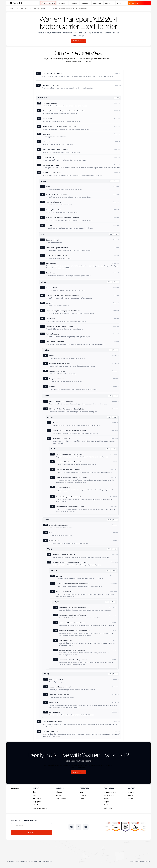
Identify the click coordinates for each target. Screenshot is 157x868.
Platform (35, 792)
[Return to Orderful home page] (14, 788)
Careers (130, 795)
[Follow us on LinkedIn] (71, 827)
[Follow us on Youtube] (86, 827)
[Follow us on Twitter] (78, 827)
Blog (82, 792)
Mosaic (35, 795)
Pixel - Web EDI (38, 798)
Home (12, 9)
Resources (84, 795)
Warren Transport (40, 9)
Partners (130, 798)
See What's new (109, 795)
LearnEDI (83, 798)
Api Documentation (110, 792)
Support (106, 802)
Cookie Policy (108, 808)
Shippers (59, 792)
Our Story (131, 792)
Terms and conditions (22, 862)
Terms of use (11, 862)
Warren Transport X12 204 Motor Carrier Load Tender (70, 9)
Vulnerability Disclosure (45, 862)
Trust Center (108, 805)
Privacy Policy (33, 862)
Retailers (59, 795)
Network (24, 9)
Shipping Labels (37, 802)
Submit (32, 832)
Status (106, 798)
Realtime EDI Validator (40, 808)
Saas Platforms (61, 798)
